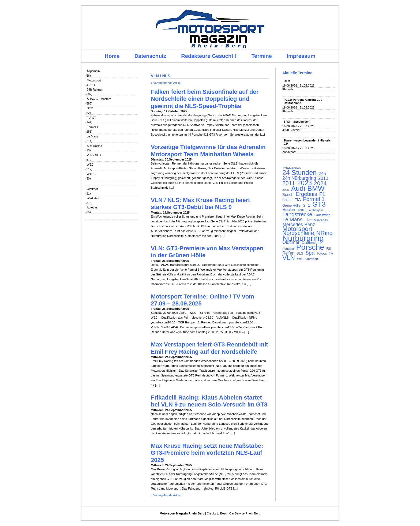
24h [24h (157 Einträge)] (322, 174)
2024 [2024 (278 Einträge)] (320, 183)
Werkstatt (93, 198)
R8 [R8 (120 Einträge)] (329, 249)
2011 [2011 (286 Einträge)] (289, 183)
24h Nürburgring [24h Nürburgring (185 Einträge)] (299, 178)
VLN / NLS (94, 155)
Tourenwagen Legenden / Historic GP (307, 142)
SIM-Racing (94, 146)
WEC (90, 165)
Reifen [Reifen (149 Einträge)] (288, 253)
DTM (90, 108)
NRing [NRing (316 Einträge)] (325, 233)
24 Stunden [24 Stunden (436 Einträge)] (299, 173)
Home (112, 56)
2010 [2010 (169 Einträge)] (323, 178)
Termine (262, 56)
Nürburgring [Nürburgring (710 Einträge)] (303, 238)
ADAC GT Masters (99, 99)
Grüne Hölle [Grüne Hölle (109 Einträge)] (291, 205)
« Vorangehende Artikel (166, 83)
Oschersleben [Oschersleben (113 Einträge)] (312, 243)
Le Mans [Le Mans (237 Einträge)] (292, 219)
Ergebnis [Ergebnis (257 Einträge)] (306, 194)
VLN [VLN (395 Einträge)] (289, 258)
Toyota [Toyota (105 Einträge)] (322, 253)
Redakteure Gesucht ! (209, 56)
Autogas (92, 207)
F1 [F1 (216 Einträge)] (322, 194)
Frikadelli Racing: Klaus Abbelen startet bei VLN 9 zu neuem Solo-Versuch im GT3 (209, 401)
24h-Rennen (95, 89)
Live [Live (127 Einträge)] (308, 220)
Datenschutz (150, 56)
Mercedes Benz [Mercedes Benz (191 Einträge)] (299, 225)
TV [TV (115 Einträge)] (331, 253)
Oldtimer (92, 189)
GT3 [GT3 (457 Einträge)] (319, 204)
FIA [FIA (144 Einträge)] (298, 200)
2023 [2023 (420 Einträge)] (305, 183)
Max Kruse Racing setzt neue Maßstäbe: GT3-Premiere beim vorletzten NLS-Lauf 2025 (207, 453)
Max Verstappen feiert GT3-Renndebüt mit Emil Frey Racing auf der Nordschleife (209, 348)
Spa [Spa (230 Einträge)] (310, 253)
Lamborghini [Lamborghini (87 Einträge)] (316, 210)
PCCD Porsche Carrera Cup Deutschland (303, 101)
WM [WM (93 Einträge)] (300, 259)
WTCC (91, 174)
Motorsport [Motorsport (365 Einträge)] (297, 229)
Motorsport (94, 80)
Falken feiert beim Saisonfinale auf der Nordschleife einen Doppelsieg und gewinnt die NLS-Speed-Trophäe (205, 99)
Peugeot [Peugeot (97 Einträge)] (288, 249)
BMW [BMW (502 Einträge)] (316, 188)
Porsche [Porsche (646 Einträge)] (310, 247)
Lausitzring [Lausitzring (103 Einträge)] (322, 215)
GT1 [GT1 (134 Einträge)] (306, 205)
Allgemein (93, 71)
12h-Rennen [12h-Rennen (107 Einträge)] (292, 168)
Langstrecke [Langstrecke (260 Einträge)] (297, 214)
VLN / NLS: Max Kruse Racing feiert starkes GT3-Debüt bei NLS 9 (200, 204)
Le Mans (92, 136)
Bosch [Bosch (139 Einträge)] (288, 195)
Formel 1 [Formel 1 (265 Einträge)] (314, 199)
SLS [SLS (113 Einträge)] (300, 253)
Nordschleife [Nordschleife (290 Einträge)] (298, 233)
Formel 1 (93, 127)
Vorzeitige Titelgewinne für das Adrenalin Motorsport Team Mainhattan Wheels (208, 150)
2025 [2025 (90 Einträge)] (286, 190)
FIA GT (91, 118)
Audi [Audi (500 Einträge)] (298, 188)
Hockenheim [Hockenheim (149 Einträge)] (294, 210)
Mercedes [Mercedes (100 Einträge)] (321, 220)
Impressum (301, 56)
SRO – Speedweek (297, 122)
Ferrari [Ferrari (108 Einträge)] (287, 200)
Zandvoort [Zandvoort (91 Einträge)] (311, 259)
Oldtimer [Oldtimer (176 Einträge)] (291, 243)
